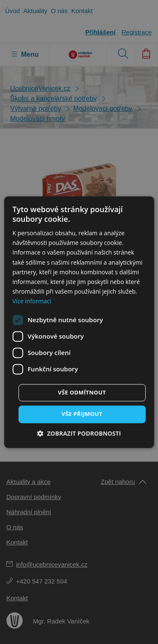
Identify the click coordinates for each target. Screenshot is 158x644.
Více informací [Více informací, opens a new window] (32, 301)
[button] (79, 433)
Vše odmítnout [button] (82, 392)
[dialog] (79, 322)
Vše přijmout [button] (82, 414)
